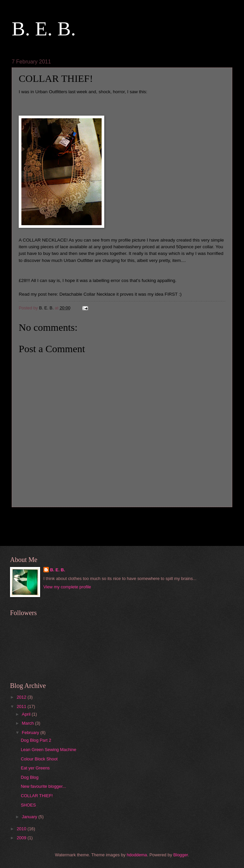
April (27, 714)
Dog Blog (30, 777)
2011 (22, 706)
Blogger (181, 855)
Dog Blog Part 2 (36, 740)
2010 (22, 829)
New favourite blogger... (43, 786)
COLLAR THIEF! (37, 796)
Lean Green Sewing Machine (48, 750)
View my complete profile (67, 587)
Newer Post (27, 520)
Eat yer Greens (35, 768)
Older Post (218, 520)
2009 (22, 838)
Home (123, 520)
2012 (22, 697)
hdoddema (137, 855)
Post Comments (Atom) (60, 533)
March (28, 723)
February (31, 733)
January (30, 817)
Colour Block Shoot (39, 759)
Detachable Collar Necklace (87, 294)
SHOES (28, 805)
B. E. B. (44, 29)
